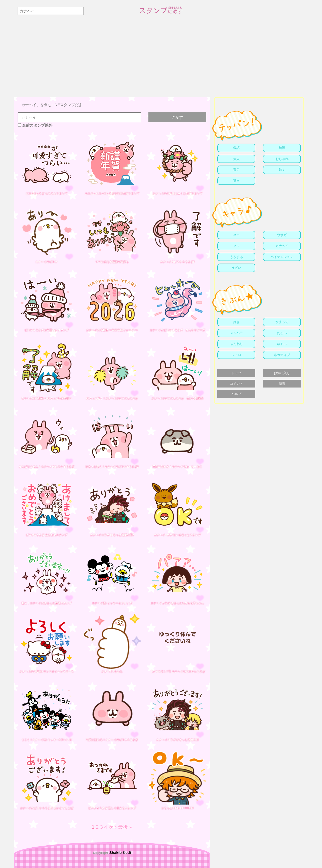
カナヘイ (282, 246)
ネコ (236, 235)
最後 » (125, 827)
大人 (236, 159)
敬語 (236, 148)
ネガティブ (282, 355)
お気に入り (282, 373)
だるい (282, 333)
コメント (236, 384)
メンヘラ (236, 333)
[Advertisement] (161, 59)
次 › (112, 827)
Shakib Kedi (119, 853)
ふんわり (236, 344)
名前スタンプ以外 (35, 125)
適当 (236, 181)
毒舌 (236, 170)
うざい (236, 268)
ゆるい (282, 344)
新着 (282, 384)
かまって (282, 322)
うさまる (236, 257)
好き (236, 322)
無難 (282, 148)
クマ (236, 246)
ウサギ (282, 235)
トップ (236, 373)
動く (282, 170)
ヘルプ (236, 394)
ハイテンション (282, 257)
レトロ (236, 355)
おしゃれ (282, 159)
